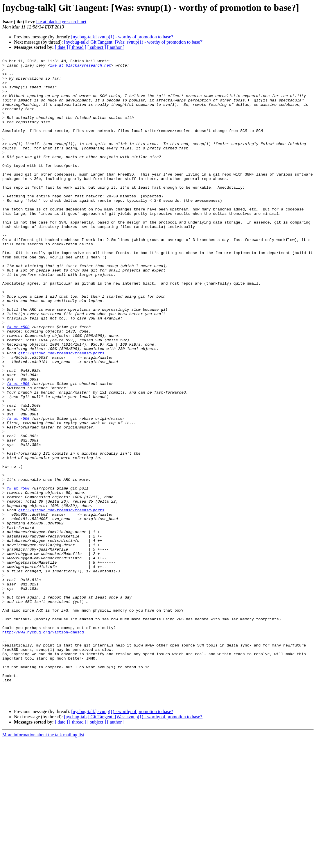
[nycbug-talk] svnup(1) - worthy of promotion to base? (122, 37)
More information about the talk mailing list (43, 863)
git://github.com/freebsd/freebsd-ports (61, 412)
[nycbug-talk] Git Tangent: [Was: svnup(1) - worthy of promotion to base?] (134, 42)
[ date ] (61, 47)
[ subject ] (97, 47)
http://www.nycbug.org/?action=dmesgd (43, 747)
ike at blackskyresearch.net (61, 22)
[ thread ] (78, 47)
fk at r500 (18, 381)
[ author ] (116, 47)
